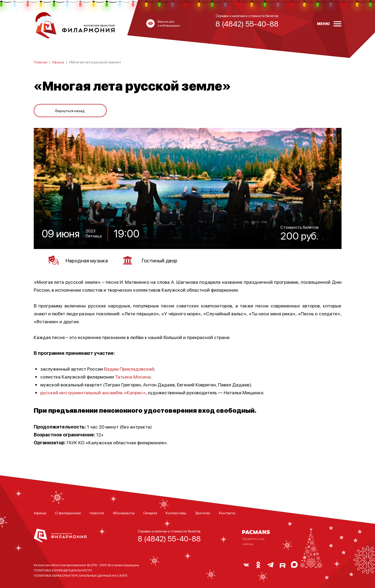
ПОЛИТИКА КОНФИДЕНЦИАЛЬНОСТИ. (63, 570)
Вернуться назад (70, 111)
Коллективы (176, 513)
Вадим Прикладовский (129, 369)
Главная (40, 62)
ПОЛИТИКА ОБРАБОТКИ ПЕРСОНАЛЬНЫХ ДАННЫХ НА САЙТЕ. (81, 575)
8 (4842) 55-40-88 (169, 539)
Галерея (150, 513)
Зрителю (203, 513)
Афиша (58, 62)
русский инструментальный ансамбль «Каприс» (93, 392)
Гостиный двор (150, 260)
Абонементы (124, 513)
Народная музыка (78, 260)
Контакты (227, 513)
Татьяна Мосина (133, 377)
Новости (97, 513)
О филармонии (68, 513)
